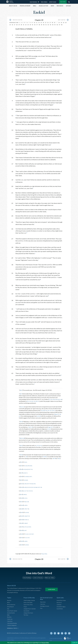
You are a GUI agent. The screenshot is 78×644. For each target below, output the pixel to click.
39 (42, 25)
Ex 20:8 (26, 488)
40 (44, 25)
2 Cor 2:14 (28, 538)
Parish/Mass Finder (62, 601)
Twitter (53, 634)
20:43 (22, 542)
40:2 (59, 459)
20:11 (22, 484)
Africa (9, 603)
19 (55, 23)
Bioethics (10, 618)
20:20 (22, 499)
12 (39, 23)
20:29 (21, 420)
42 (48, 25)
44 (53, 25)
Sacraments (27, 611)
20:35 (21, 437)
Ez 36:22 (27, 481)
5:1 (49, 398)
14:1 (35, 400)
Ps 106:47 (27, 524)
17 (50, 23)
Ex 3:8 (25, 470)
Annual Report (11, 607)
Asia (8, 609)
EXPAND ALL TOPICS (12, 629)
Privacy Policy (45, 555)
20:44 (22, 546)
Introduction (14, 23)
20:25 (21, 406)
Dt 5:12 (36, 488)
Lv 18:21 (27, 506)
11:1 (30, 400)
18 (52, 23)
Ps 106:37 (27, 517)
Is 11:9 (31, 535)
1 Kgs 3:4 (51, 426)
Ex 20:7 (26, 531)
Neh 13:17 (42, 488)
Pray (41, 609)
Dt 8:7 (31, 470)
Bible (9, 616)
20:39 (22, 531)
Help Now (63, 2)
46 (57, 25)
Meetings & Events (45, 607)
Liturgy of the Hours (29, 613)
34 (30, 25)
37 (37, 25)
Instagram (66, 634)
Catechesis (10, 622)
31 (24, 25)
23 (64, 23)
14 (43, 23)
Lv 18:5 (26, 484)
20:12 (22, 488)
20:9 (21, 481)
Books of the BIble (29, 603)
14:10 (55, 398)
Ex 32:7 (32, 477)
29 (19, 25)
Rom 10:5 (36, 484)
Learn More (52, 590)
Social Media (60, 609)
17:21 (31, 492)
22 (61, 23)
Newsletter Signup (62, 607)
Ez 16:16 (28, 513)
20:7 (21, 393)
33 (28, 25)
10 (34, 23)
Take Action (43, 603)
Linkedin (63, 634)
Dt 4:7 (30, 484)
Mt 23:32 (32, 466)
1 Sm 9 (30, 426)
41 (46, 25)
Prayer (25, 607)
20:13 (22, 492)
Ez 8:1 (27, 463)
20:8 (22, 477)
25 (10, 25)
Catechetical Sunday (13, 624)
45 (55, 25)
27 (15, 25)
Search (69, 2)
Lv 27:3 (26, 528)
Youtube (59, 634)
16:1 (60, 398)
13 (41, 23)
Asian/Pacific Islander (13, 611)
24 (66, 23)
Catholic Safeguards (13, 626)
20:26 (22, 506)
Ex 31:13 (26, 499)
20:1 (21, 389)
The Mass (26, 616)
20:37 (21, 446)
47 (59, 25)
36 (35, 25)
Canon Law (10, 620)
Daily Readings (33, 2)
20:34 (22, 524)
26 (12, 25)
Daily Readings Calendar (39, 2)
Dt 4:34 (26, 520)
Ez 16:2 (27, 466)
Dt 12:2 (49, 428)
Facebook (56, 634)
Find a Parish (44, 2)
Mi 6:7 (24, 415)
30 (21, 25)
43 (51, 25)
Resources (59, 603)
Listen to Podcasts (38, 578)
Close (74, 643)
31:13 (32, 488)
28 (17, 25)
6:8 (28, 470)
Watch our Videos (49, 578)
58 (30, 510)
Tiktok (69, 634)
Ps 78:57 (26, 510)
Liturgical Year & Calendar (31, 609)
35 (33, 25)
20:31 (22, 517)
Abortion (10, 601)
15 (46, 23)
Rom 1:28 (28, 502)
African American (12, 605)
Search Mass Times (29, 605)
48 (62, 25)
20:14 (22, 495)
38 (39, 25)
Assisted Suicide (12, 613)
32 (26, 25)
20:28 (22, 510)
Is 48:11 (26, 495)
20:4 (22, 466)
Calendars (59, 605)
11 (37, 23)
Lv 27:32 (38, 446)
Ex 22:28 (44, 415)
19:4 (55, 409)
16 (48, 23)
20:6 (22, 470)
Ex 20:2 (25, 474)
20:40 (21, 456)
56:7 (35, 535)
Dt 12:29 (44, 409)
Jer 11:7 (26, 492)
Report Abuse (53, 2)
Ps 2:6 (27, 535)
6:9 (52, 398)
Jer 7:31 (51, 409)
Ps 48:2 (45, 457)
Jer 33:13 (31, 528)
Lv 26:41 (27, 542)
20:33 (22, 520)
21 (59, 23)
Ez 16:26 (27, 477)
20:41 (22, 538)
